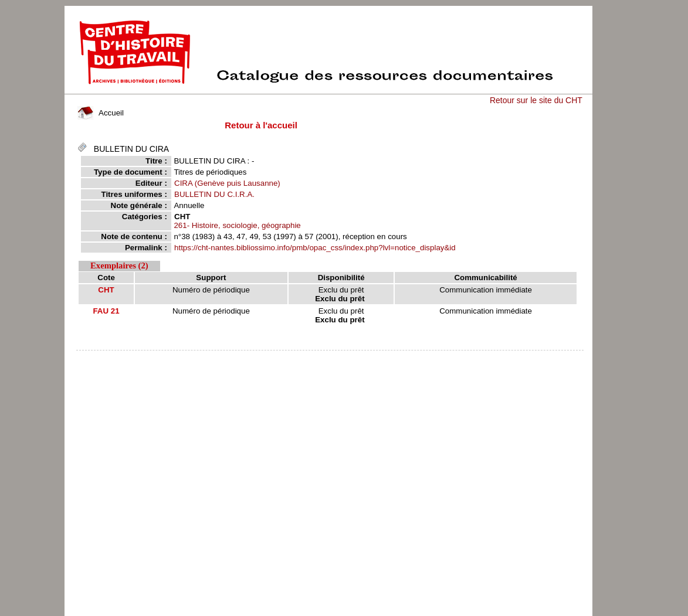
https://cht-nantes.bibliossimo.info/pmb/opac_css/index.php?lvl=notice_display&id (315, 248)
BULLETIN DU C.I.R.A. (214, 194)
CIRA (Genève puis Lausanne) (227, 183)
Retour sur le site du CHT (536, 100)
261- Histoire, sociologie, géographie (237, 225)
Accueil (100, 113)
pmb (330, 358)
